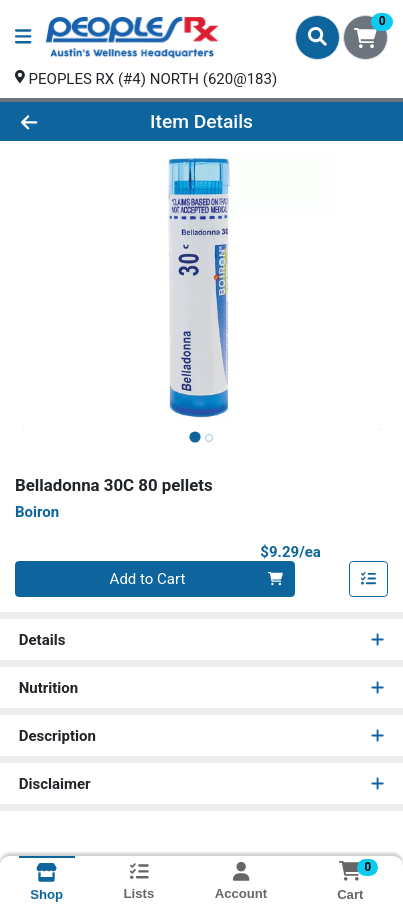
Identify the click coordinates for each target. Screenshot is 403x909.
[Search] (317, 37)
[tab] (194, 437)
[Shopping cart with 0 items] (365, 37)
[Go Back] (61, 121)
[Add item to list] (369, 579)
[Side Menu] (23, 37)
